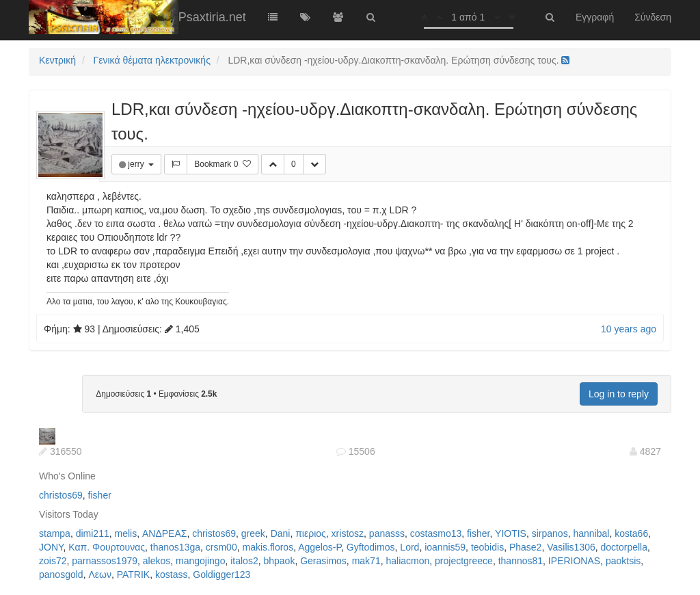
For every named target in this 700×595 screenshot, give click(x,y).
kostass (171, 574)
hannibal (591, 533)
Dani (281, 533)
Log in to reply (619, 394)
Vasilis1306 (571, 547)
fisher (100, 495)
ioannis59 (445, 547)
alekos (157, 561)
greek (253, 533)
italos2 (244, 561)
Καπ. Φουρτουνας (107, 547)
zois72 (53, 561)
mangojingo (200, 561)
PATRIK (134, 574)
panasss (387, 533)
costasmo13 (436, 533)
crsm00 (221, 547)
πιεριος (311, 533)
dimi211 (93, 533)
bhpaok (279, 561)
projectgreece (464, 561)
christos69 (61, 495)
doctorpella (624, 547)
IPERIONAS (574, 561)
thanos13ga (175, 547)
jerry (137, 164)
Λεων (100, 574)
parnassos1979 (105, 561)
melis (126, 533)
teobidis (487, 547)
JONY (51, 547)
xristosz (348, 533)
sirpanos (550, 533)
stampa (55, 533)
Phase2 (525, 547)
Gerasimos (323, 561)
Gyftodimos (371, 547)
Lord (409, 547)
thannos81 (521, 561)
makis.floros (268, 547)
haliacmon (407, 561)
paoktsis (623, 561)
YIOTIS (511, 533)
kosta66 (631, 533)
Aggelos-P (320, 547)
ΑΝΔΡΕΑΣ (164, 533)
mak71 (366, 561)
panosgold (61, 574)
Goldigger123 (221, 574)
